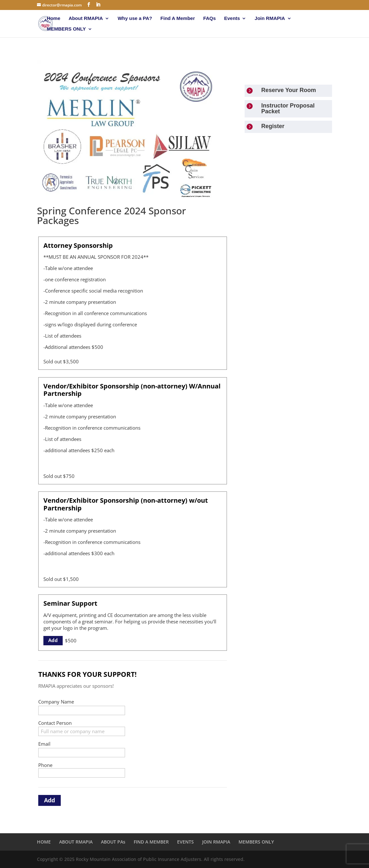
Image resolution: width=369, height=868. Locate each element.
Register (273, 126)
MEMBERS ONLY (66, 29)
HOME (44, 842)
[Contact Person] (82, 731)
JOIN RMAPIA (216, 842)
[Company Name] (82, 710)
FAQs (209, 19)
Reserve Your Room (289, 90)
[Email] (82, 753)
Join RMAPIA (270, 19)
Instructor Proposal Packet (288, 108)
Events (232, 19)
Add (53, 640)
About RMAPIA (86, 19)
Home (54, 19)
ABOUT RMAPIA (76, 842)
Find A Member (178, 19)
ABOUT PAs (113, 842)
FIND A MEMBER (151, 842)
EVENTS (185, 842)
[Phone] (82, 773)
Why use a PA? (135, 19)
